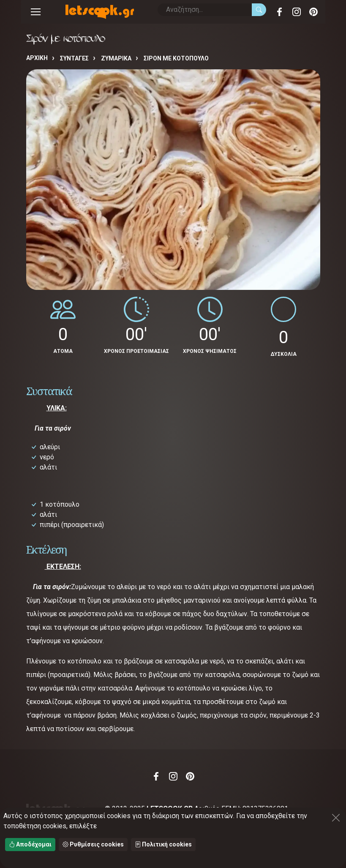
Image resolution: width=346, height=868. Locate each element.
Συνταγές (74, 58)
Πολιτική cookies (163, 844)
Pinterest (313, 12)
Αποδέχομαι (30, 844)
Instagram (297, 12)
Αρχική (37, 58)
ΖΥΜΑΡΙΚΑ (116, 58)
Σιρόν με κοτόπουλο (176, 58)
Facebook (280, 12)
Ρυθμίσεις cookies (93, 844)
